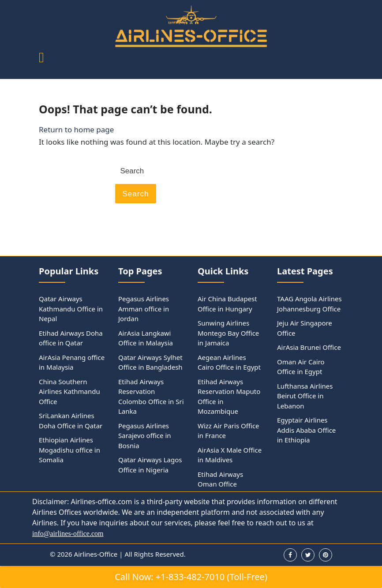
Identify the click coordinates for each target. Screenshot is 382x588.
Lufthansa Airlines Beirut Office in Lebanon (305, 396)
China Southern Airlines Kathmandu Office (69, 391)
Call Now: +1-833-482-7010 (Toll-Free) (191, 577)
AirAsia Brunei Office (309, 347)
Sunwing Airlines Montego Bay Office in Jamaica (228, 333)
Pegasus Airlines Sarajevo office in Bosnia (145, 436)
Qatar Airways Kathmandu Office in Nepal (71, 309)
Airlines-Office (96, 554)
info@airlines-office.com (68, 534)
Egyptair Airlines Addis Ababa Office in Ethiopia (306, 430)
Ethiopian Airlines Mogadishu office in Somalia (69, 450)
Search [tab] (136, 194)
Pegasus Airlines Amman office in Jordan (144, 309)
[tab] (41, 58)
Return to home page (76, 129)
